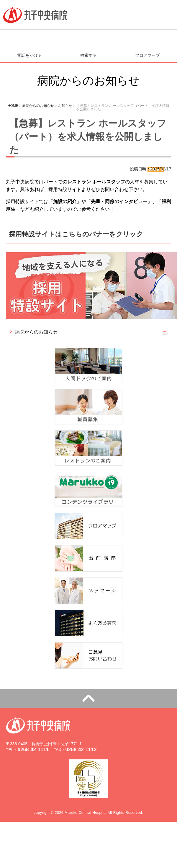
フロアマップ (147, 55)
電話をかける (29, 55)
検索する (88, 55)
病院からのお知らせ (36, 332)
